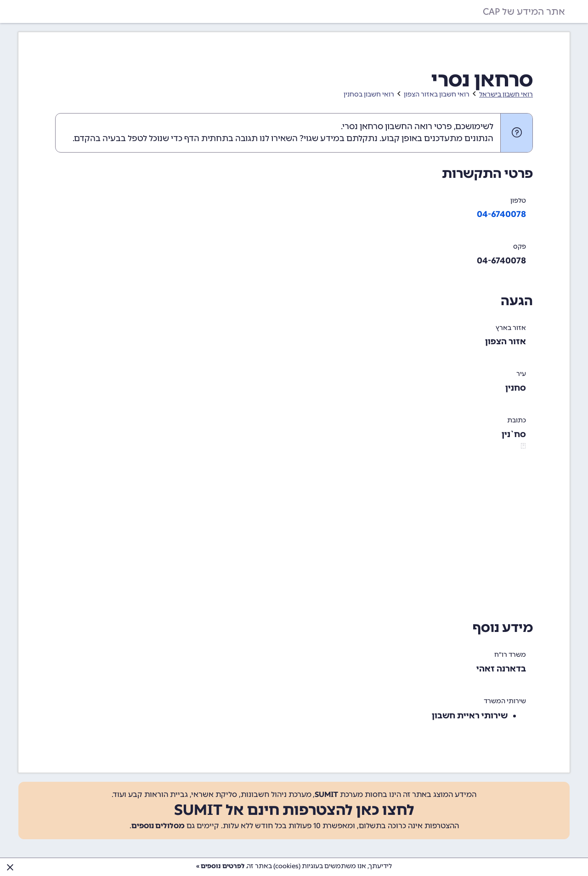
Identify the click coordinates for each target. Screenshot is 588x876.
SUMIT (326, 794)
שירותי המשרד (505, 701)
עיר (521, 374)
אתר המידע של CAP (524, 11)
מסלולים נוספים (158, 826)
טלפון (518, 201)
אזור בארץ (511, 328)
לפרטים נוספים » (220, 866)
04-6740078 (501, 214)
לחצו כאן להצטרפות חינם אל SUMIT (294, 810)
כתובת (517, 420)
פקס (520, 247)
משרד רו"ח (510, 655)
